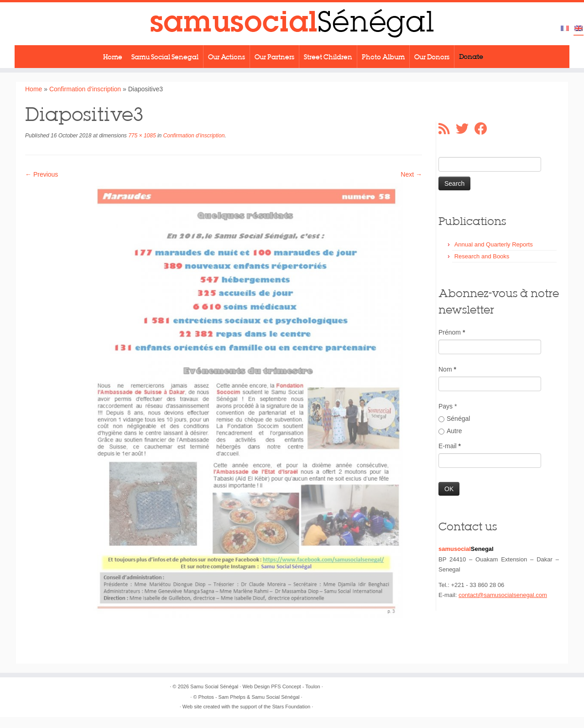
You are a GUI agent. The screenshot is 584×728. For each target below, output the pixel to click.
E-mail (450, 446)
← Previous (42, 174)
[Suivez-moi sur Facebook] (484, 129)
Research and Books (482, 256)
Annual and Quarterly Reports (494, 244)
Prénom (452, 332)
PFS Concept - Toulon (295, 686)
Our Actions (227, 57)
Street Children (328, 57)
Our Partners (274, 57)
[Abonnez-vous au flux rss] (447, 129)
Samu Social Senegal (165, 57)
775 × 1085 (141, 136)
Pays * (448, 406)
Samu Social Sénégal (214, 686)
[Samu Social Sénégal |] (292, 24)
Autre (450, 431)
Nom (447, 369)
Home (113, 57)
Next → (411, 174)
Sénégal (454, 419)
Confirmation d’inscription (85, 89)
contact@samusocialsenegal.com (503, 595)
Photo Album (383, 57)
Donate (471, 57)
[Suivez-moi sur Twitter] (465, 129)
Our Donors (432, 57)
